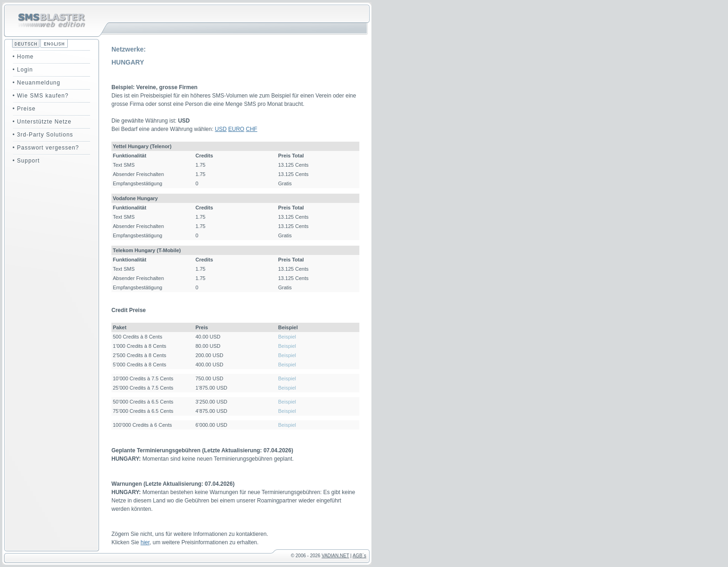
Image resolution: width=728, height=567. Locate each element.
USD (221, 129)
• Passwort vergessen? (46, 148)
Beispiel (287, 337)
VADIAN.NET (335, 556)
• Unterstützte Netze (42, 122)
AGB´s (359, 556)
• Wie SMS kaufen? (41, 96)
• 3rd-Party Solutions (43, 135)
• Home (23, 57)
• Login (23, 70)
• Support (26, 161)
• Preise (24, 109)
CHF (252, 129)
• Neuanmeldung (36, 83)
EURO (237, 129)
